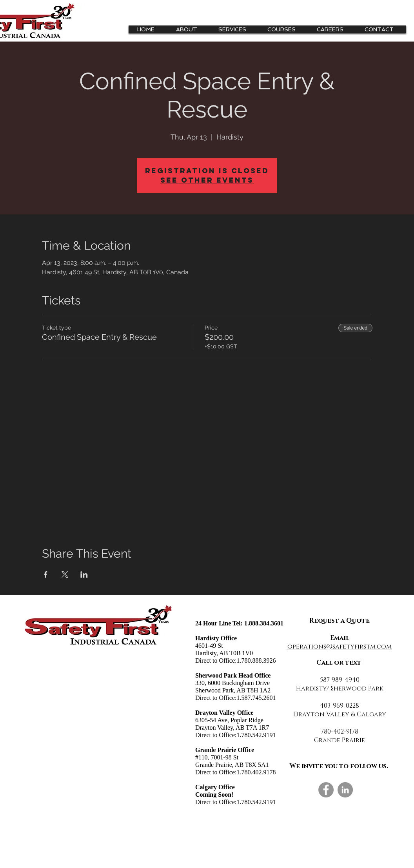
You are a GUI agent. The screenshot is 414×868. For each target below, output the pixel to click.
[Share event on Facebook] (46, 574)
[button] (235, 29)
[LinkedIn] (345, 790)
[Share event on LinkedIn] (84, 574)
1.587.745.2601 (256, 698)
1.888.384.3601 (264, 623)
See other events (207, 180)
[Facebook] (326, 790)
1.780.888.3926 (256, 661)
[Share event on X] (65, 574)
